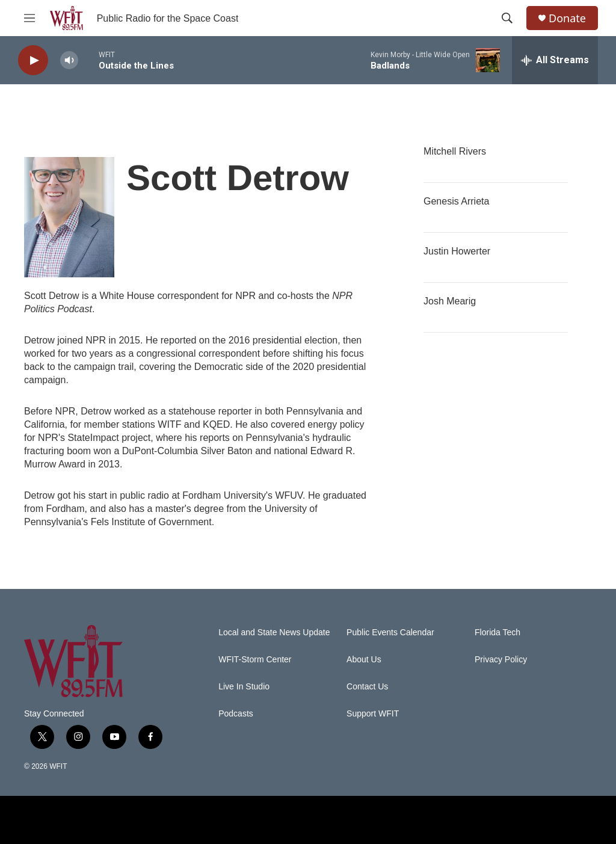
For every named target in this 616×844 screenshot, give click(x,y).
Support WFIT (373, 714)
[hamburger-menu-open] (29, 18)
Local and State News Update (274, 633)
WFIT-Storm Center (255, 660)
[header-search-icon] (507, 18)
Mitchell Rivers (455, 151)
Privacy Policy (501, 660)
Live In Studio (244, 687)
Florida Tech (497, 633)
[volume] (69, 60)
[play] (33, 60)
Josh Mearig (450, 301)
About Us (364, 660)
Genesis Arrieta (456, 201)
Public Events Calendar (390, 633)
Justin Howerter (457, 251)
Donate (567, 18)
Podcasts (236, 714)
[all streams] (555, 60)
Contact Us (367, 687)
